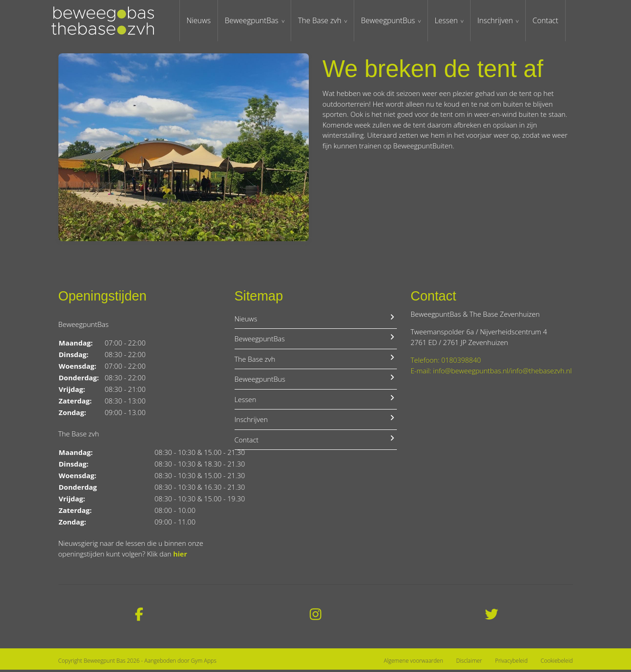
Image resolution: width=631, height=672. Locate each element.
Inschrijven (502, 21)
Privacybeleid (511, 662)
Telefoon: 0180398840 (446, 362)
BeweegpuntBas (257, 21)
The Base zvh (325, 21)
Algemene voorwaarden (414, 662)
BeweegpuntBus (394, 21)
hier (180, 556)
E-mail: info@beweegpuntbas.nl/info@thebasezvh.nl (491, 372)
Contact (553, 21)
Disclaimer (469, 662)
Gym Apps (204, 663)
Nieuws (203, 21)
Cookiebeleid (557, 662)
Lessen (453, 21)
